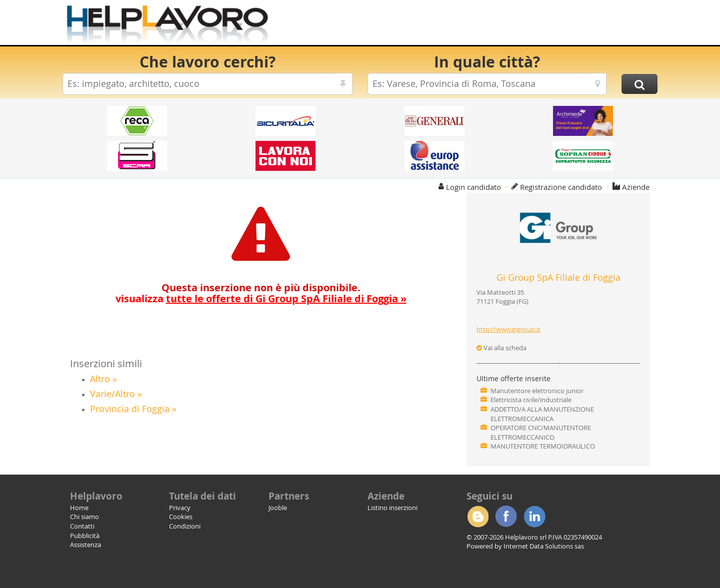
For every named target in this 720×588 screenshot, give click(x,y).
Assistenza (85, 545)
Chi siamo (84, 517)
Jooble (278, 508)
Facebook (506, 517)
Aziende (636, 187)
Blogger (477, 517)
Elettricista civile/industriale (531, 400)
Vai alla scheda (501, 348)
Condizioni (185, 526)
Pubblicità (85, 536)
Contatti (82, 526)
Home (79, 508)
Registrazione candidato (561, 187)
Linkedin (534, 517)
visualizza (261, 298)
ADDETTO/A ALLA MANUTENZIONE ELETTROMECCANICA (542, 414)
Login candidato (473, 187)
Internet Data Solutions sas (544, 546)
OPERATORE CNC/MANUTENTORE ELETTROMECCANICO (541, 432)
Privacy (180, 508)
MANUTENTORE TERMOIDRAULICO (543, 446)
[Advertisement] (475, 25)
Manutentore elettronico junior (537, 391)
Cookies (181, 517)
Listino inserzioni (392, 508)
